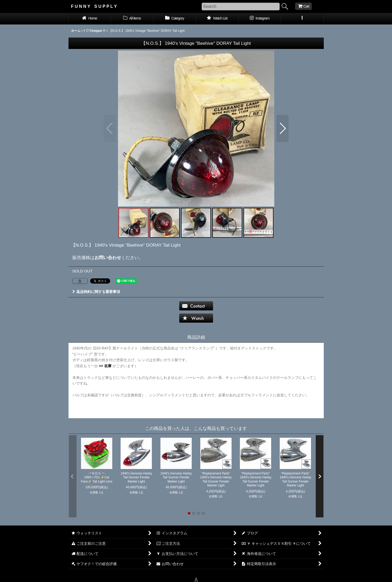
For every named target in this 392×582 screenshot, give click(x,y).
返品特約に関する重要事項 (96, 292)
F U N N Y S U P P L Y (94, 6)
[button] (302, 19)
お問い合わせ (108, 258)
